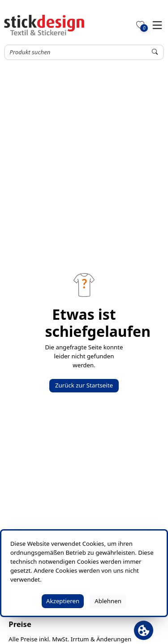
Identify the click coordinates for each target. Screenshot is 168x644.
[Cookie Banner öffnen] (144, 630)
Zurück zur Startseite (84, 385)
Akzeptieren (63, 601)
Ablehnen (108, 601)
